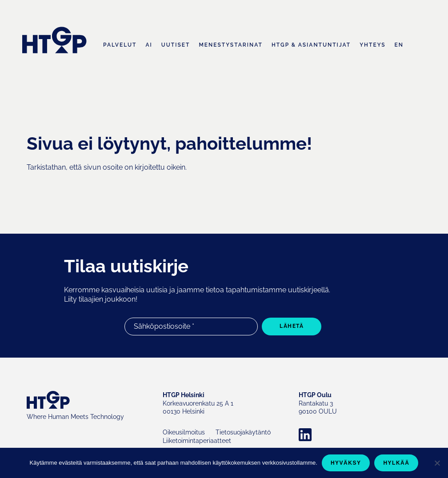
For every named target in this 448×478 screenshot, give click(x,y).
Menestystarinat (231, 45)
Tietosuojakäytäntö (243, 432)
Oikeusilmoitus (184, 432)
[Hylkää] (437, 463)
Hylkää (396, 463)
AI (149, 45)
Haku (417, 46)
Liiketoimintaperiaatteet (197, 441)
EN (399, 45)
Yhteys (372, 45)
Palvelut (120, 45)
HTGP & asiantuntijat (311, 45)
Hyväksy (346, 463)
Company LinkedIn (344, 435)
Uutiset (176, 45)
